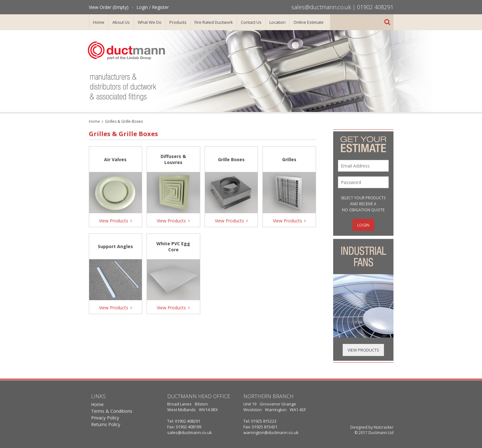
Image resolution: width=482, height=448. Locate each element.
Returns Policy (106, 424)
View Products (363, 350)
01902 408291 (375, 7)
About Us (121, 22)
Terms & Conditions (112, 411)
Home (99, 22)
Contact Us (251, 22)
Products (178, 22)
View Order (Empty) (109, 7)
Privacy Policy (105, 418)
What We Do (150, 22)
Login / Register (153, 7)
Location (277, 22)
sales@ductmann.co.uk (321, 7)
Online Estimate (309, 22)
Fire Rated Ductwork (214, 22)
